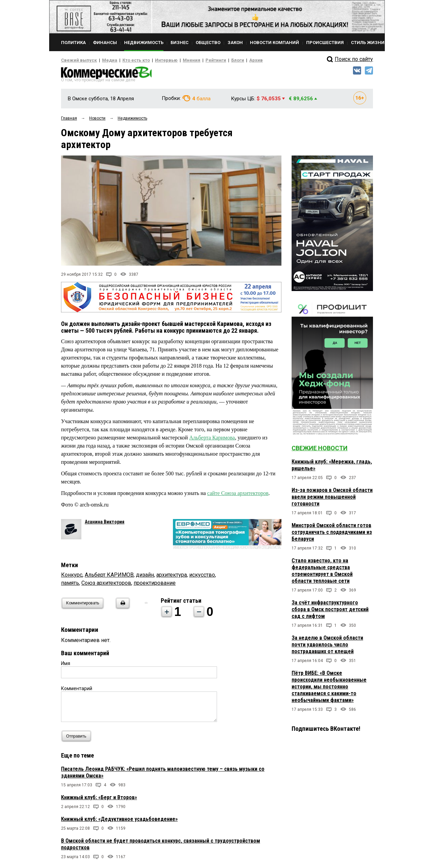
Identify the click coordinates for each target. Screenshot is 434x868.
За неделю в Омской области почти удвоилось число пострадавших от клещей (327, 647)
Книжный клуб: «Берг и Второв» (99, 799)
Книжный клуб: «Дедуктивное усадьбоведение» (119, 821)
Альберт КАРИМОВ (109, 577)
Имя (66, 665)
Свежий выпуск (76, 60)
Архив (232, 60)
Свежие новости (320, 450)
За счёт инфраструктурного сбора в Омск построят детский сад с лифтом (330, 611)
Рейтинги (196, 60)
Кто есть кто (127, 60)
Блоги (216, 60)
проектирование (155, 585)
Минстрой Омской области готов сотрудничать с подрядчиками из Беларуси (332, 534)
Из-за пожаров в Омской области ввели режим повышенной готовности (332, 499)
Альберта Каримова (212, 440)
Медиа (103, 60)
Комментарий (77, 690)
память (70, 585)
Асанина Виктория (105, 524)
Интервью (153, 60)
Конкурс (72, 577)
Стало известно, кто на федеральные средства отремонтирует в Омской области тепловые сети (322, 573)
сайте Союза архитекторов (238, 495)
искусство (202, 577)
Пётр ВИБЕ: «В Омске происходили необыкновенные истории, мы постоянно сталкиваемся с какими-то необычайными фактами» (329, 689)
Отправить (78, 738)
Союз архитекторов (106, 585)
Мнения (175, 60)
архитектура (172, 577)
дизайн (145, 577)
